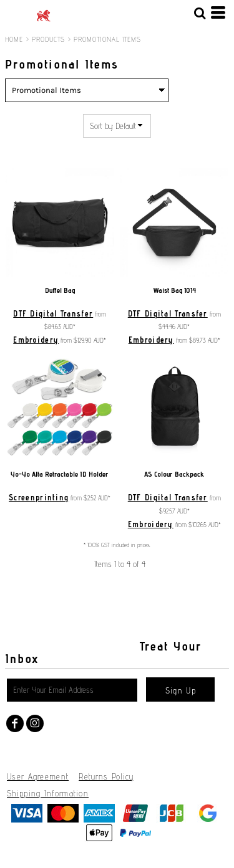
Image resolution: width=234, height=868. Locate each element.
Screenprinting (39, 497)
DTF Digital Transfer (53, 313)
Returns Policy (106, 776)
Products (49, 39)
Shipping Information (48, 793)
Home (14, 39)
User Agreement (38, 776)
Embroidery (36, 340)
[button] (200, 12)
